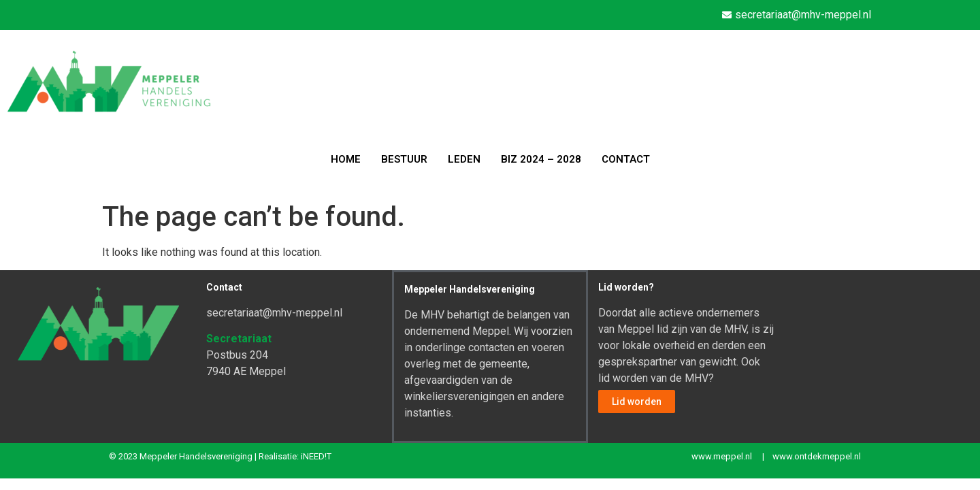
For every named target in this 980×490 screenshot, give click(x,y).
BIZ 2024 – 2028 (541, 159)
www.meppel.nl (722, 456)
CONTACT (626, 159)
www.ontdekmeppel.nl (817, 456)
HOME (346, 159)
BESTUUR (404, 159)
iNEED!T (316, 456)
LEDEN (464, 159)
